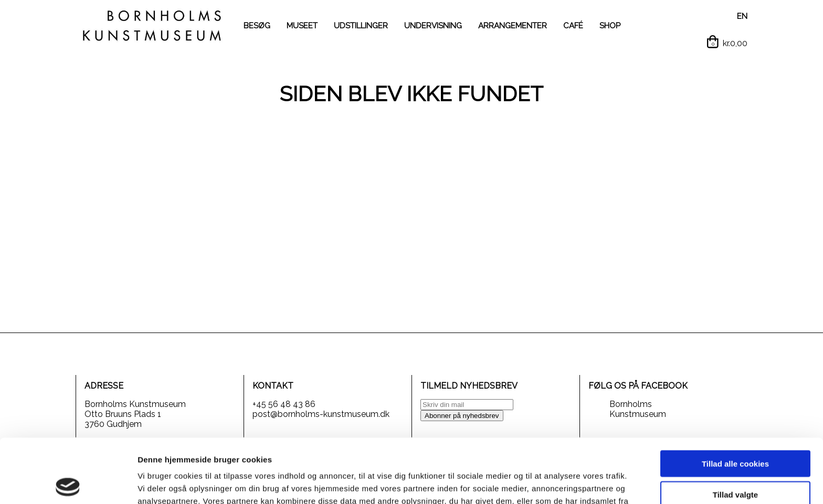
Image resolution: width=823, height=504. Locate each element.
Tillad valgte (735, 430)
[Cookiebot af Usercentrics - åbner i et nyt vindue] (68, 484)
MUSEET (302, 26)
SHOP (610, 26)
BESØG (257, 26)
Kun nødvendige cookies (735, 461)
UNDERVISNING (433, 26)
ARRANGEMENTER (513, 26)
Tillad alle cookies (735, 399)
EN (742, 16)
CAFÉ (573, 26)
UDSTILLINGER (361, 26)
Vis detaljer (546, 483)
